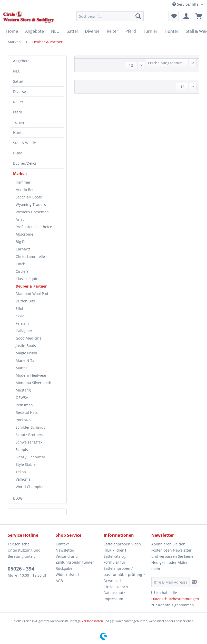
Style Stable (26, 464)
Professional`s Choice (34, 227)
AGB (59, 581)
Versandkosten (92, 621)
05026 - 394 (21, 569)
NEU (17, 71)
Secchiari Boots (29, 197)
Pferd (18, 112)
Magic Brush (26, 353)
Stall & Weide (24, 143)
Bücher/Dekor (25, 163)
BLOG (18, 498)
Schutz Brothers (29, 435)
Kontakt (62, 544)
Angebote (21, 61)
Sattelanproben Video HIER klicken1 (122, 547)
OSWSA (22, 398)
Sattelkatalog (115, 556)
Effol (19, 308)
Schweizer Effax (29, 442)
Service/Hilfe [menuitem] (186, 4)
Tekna (21, 472)
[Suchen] (138, 16)
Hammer (23, 182)
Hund (18, 153)
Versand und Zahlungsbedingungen (75, 559)
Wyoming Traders (31, 204)
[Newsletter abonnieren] (194, 582)
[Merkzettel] (174, 16)
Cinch (21, 264)
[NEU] (55, 31)
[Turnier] (150, 31)
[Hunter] (172, 31)
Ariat (20, 219)
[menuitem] (110, 19)
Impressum (113, 599)
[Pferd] (131, 31)
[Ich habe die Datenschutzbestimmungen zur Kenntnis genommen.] (153, 592)
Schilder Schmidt (30, 427)
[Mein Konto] (186, 16)
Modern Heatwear (31, 375)
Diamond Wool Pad (32, 294)
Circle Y (22, 271)
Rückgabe (64, 568)
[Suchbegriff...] (110, 16)
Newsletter (65, 550)
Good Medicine (29, 338)
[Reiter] (112, 31)
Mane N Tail (26, 360)
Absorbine (24, 234)
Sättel (18, 81)
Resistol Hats (27, 412)
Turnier (19, 122)
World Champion (30, 487)
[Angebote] (34, 31)
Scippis (22, 450)
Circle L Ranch (116, 587)
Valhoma (23, 479)
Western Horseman (32, 212)
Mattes (22, 368)
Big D (20, 242)
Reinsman (24, 405)
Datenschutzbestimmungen (175, 599)
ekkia (20, 316)
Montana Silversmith (33, 383)
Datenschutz (114, 593)
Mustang (23, 390)
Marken (20, 173)
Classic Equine (28, 279)
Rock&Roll (24, 420)
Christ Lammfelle (30, 256)
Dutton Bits (25, 301)
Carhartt (23, 249)
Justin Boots (26, 346)
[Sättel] (72, 31)
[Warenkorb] (199, 16)
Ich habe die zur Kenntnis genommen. (175, 599)
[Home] (12, 31)
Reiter (18, 102)
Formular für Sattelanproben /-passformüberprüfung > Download (124, 571)
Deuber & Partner (31, 286)
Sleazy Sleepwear (31, 457)
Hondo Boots (27, 190)
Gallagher (24, 331)
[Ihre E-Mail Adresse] (170, 582)
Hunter (19, 133)
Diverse (19, 92)
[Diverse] (92, 31)
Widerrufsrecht (69, 574)
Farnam (22, 323)
